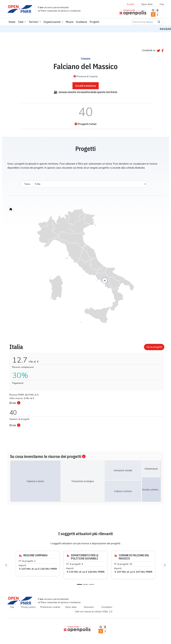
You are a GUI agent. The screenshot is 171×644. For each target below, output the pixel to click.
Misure (70, 22)
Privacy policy (28, 607)
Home (12, 22)
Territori (33, 22)
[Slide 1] (79, 584)
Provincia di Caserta (85, 76)
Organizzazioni (52, 22)
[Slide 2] (85, 584)
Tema (27, 184)
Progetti (94, 22)
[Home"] (11, 209)
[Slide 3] (92, 584)
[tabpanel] (85, 384)
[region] (85, 272)
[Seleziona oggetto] (90, 184)
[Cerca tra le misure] (143, 22)
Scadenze (81, 22)
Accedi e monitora (86, 86)
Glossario (89, 607)
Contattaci (107, 607)
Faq (162, 4)
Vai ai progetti (154, 347)
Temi (21, 22)
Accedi (130, 4)
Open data (147, 4)
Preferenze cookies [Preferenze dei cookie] (50, 607)
